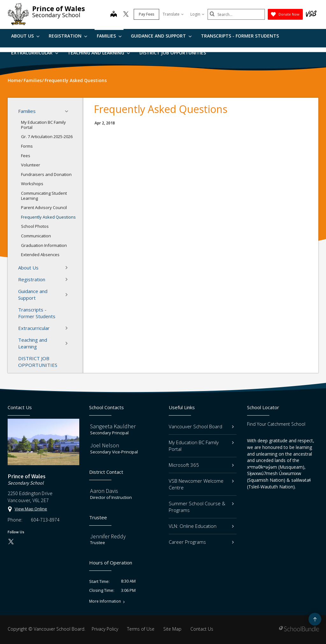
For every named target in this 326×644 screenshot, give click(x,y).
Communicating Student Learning (44, 196)
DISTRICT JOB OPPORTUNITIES (173, 53)
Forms (27, 146)
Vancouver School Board (201, 426)
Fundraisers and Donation (46, 174)
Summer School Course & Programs (201, 507)
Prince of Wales (59, 9)
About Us (25, 36)
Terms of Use (141, 629)
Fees (26, 156)
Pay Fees (147, 14)
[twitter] (126, 15)
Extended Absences (40, 255)
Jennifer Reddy (108, 536)
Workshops (32, 184)
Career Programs (201, 542)
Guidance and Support (161, 36)
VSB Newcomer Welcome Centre (201, 484)
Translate (173, 14)
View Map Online (31, 509)
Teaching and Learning (99, 53)
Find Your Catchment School (276, 424)
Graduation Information (44, 245)
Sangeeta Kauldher (113, 426)
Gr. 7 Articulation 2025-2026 (47, 136)
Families (109, 36)
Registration (68, 36)
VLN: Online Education (201, 526)
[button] (68, 111)
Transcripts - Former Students (240, 36)
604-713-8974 (45, 520)
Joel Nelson (105, 445)
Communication (36, 236)
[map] (114, 15)
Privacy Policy (105, 629)
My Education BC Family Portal (43, 125)
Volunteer (31, 165)
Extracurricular (35, 53)
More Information (105, 601)
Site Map (172, 629)
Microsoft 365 (201, 465)
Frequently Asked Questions (48, 217)
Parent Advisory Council (44, 207)
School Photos (35, 226)
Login (197, 14)
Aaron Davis (104, 491)
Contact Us (202, 629)
